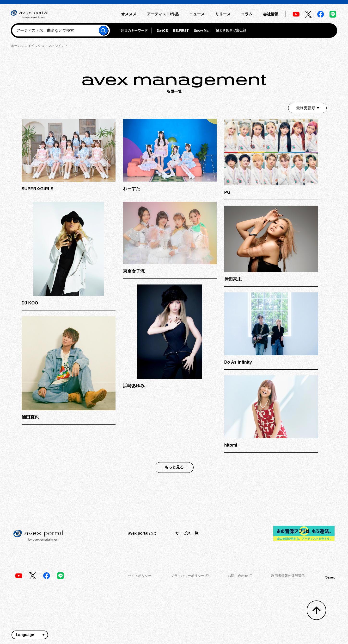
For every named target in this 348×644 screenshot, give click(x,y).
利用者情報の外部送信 (288, 576)
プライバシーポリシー (190, 576)
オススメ (129, 14)
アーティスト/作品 (163, 14)
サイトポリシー (140, 576)
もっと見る (174, 467)
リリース (223, 14)
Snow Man (202, 31)
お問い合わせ (240, 576)
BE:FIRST (181, 31)
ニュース (197, 14)
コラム (247, 14)
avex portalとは (142, 533)
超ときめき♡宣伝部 (231, 30)
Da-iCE (162, 31)
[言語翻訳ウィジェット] (30, 635)
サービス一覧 (187, 533)
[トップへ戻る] (316, 610)
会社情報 (271, 14)
